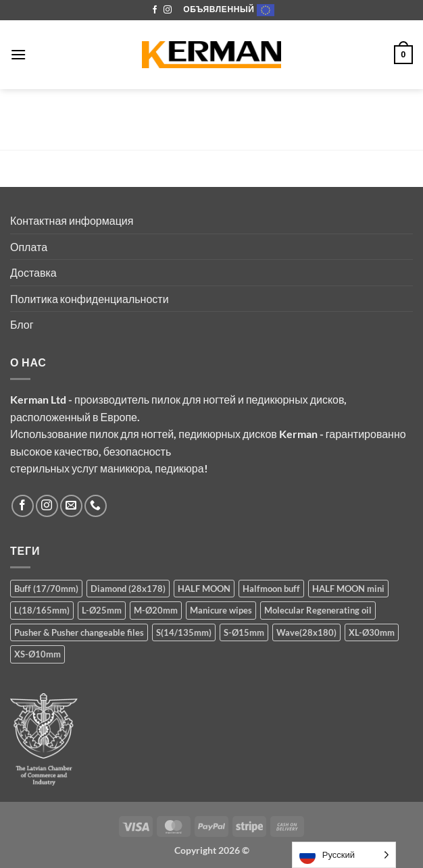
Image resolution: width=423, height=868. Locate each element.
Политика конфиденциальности (90, 299)
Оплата (29, 247)
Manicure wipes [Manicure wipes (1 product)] (221, 610)
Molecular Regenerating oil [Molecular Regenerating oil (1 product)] (318, 610)
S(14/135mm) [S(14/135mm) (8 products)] (184, 632)
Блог (22, 324)
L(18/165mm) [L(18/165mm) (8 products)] (42, 610)
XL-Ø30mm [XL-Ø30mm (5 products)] (372, 632)
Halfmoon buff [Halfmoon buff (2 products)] (271, 589)
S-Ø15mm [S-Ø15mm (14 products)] (244, 632)
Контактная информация (72, 220)
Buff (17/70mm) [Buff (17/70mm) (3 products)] (46, 589)
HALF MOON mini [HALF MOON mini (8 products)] (348, 589)
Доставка (33, 272)
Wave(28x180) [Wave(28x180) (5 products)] (306, 632)
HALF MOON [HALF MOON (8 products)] (204, 589)
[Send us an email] (71, 506)
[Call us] (96, 506)
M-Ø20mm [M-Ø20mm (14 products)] (156, 610)
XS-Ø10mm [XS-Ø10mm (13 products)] (38, 654)
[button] (18, 54)
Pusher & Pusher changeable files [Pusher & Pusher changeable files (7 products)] (79, 632)
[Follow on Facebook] (155, 10)
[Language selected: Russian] (344, 855)
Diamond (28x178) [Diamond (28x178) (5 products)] (128, 589)
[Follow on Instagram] (168, 10)
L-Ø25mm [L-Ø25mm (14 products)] (102, 610)
